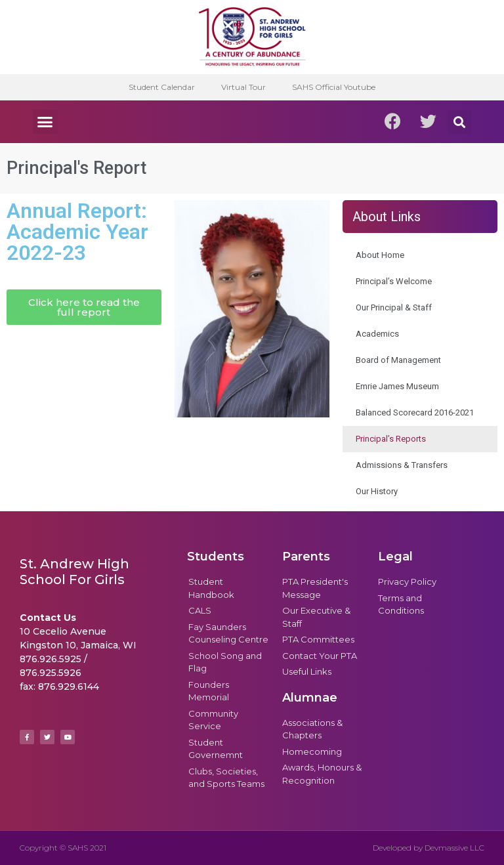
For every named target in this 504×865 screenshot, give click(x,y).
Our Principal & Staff (394, 307)
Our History (377, 491)
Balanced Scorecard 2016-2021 (415, 412)
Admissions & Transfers (402, 465)
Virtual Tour (243, 87)
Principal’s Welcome (394, 281)
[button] (45, 122)
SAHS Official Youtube (334, 87)
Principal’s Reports (391, 439)
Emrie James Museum (397, 386)
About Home (380, 255)
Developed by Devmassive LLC (429, 848)
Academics (377, 334)
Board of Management (398, 360)
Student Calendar (162, 87)
